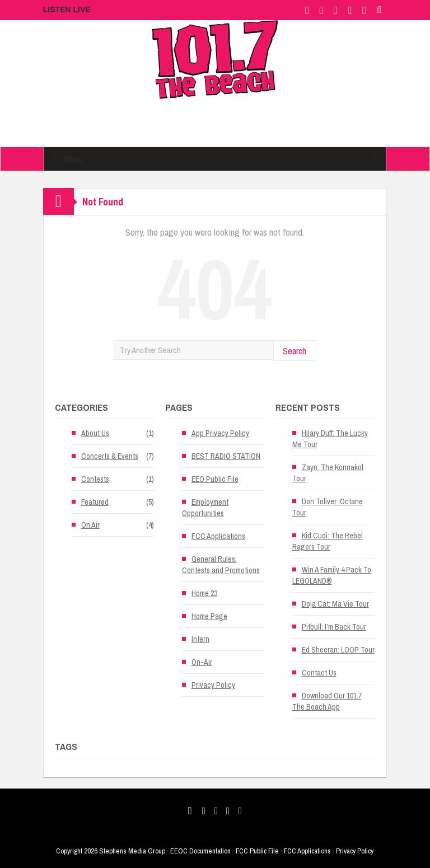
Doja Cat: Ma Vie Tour (335, 604)
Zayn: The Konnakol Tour (328, 473)
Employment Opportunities (205, 508)
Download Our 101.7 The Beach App (327, 701)
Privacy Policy (213, 685)
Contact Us (319, 673)
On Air (90, 525)
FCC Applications (218, 536)
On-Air (202, 662)
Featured (95, 502)
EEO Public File (215, 479)
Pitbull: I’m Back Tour (334, 627)
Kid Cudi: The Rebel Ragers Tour (328, 541)
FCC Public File (257, 851)
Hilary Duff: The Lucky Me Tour (330, 439)
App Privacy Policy (220, 433)
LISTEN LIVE (67, 10)
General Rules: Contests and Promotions (221, 565)
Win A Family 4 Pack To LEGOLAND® (332, 575)
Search (295, 351)
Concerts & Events (110, 456)
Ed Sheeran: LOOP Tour (338, 650)
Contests (95, 479)
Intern (200, 639)
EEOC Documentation (200, 851)
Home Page (209, 616)
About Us (95, 433)
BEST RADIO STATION (226, 456)
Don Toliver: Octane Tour (328, 507)
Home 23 (204, 593)
